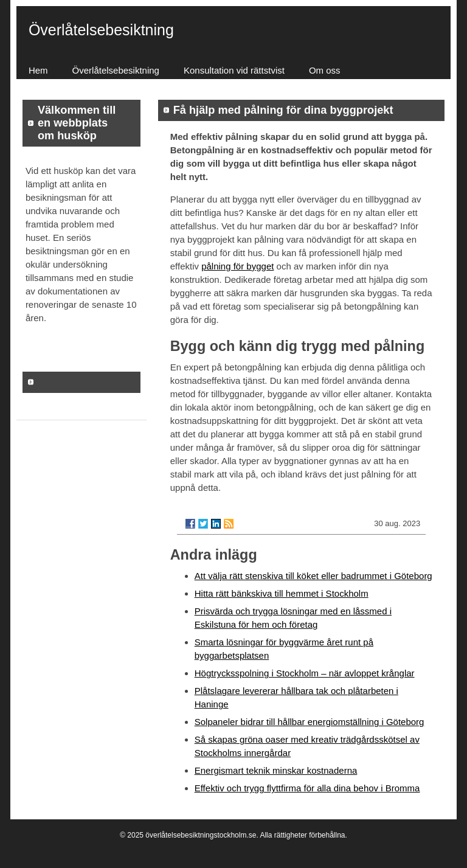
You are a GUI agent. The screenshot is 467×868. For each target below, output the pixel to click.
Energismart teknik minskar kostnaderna (276, 770)
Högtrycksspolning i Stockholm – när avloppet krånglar (305, 673)
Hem (38, 70)
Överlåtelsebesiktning (116, 70)
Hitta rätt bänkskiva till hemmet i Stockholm (282, 593)
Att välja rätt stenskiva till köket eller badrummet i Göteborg (313, 576)
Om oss (325, 70)
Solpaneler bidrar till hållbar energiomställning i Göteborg (310, 722)
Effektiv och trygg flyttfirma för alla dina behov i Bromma (307, 788)
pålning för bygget (237, 266)
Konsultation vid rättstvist (234, 70)
